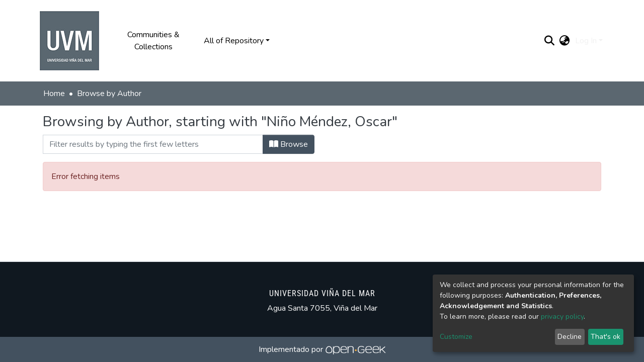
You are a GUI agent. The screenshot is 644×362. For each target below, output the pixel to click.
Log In (586, 41)
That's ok (606, 337)
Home (54, 94)
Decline (570, 337)
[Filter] (153, 144)
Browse (289, 144)
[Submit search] (550, 41)
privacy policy (562, 316)
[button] (565, 41)
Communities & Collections (153, 41)
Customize (456, 337)
